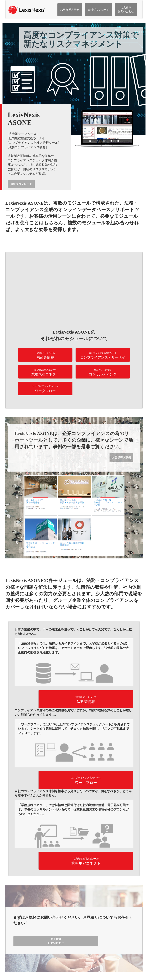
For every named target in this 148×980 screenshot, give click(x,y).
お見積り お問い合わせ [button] (56, 941)
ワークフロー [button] (86, 781)
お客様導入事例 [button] (121, 458)
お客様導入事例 (70, 10)
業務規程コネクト (45, 372)
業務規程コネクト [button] (86, 861)
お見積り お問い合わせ (126, 10)
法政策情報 (45, 356)
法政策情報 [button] (86, 700)
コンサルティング (103, 372)
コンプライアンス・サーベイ (103, 356)
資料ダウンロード (98, 10)
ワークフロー (45, 389)
